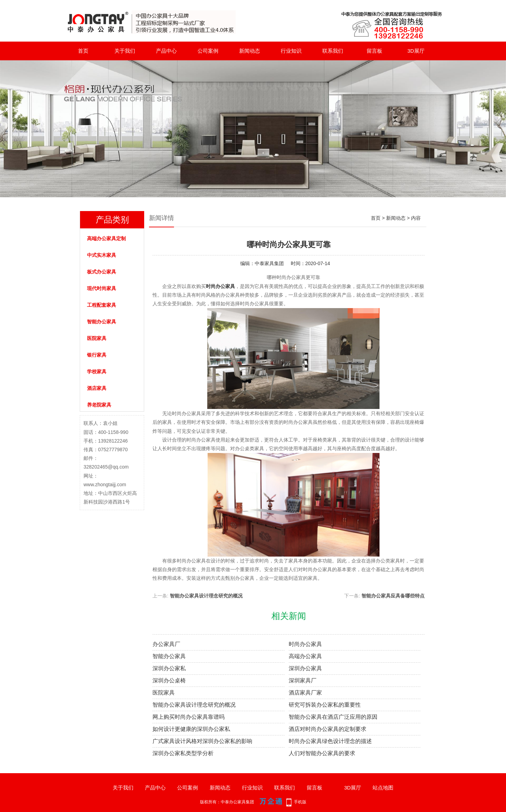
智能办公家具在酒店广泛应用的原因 (333, 717)
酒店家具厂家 (305, 693)
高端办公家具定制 (106, 238)
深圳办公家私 (169, 668)
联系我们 (333, 51)
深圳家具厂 (303, 680)
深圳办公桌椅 (169, 680)
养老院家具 (99, 405)
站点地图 (383, 788)
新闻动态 (250, 51)
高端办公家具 (305, 656)
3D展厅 (416, 51)
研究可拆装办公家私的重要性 (325, 705)
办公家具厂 (166, 644)
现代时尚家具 (102, 288)
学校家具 (97, 372)
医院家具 (97, 338)
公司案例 (208, 51)
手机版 (300, 802)
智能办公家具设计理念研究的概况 (206, 596)
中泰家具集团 (269, 263)
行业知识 (291, 51)
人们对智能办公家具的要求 (322, 753)
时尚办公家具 (305, 644)
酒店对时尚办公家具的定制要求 (328, 729)
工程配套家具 (102, 305)
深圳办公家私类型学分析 (183, 753)
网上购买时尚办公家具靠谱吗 (189, 717)
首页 (83, 51)
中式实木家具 (102, 255)
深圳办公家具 (305, 668)
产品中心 (166, 51)
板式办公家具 (102, 272)
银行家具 (97, 355)
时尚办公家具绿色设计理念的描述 (330, 741)
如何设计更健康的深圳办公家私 (191, 729)
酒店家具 (97, 388)
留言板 (374, 51)
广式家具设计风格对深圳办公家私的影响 (202, 741)
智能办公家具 (102, 322)
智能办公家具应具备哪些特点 (393, 596)
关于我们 (125, 51)
